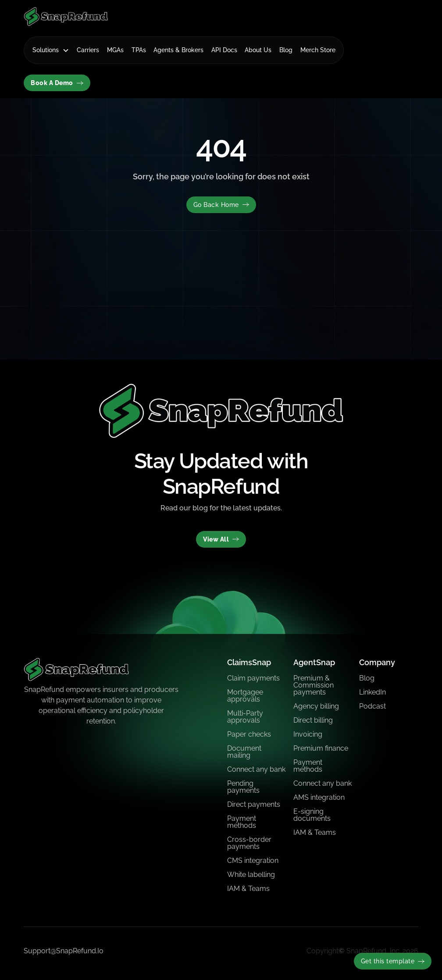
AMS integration (319, 797)
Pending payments (243, 787)
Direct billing (313, 720)
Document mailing (244, 752)
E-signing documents (312, 815)
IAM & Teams (248, 889)
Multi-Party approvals (245, 717)
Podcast (372, 706)
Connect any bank (256, 769)
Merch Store (318, 50)
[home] (66, 16)
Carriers (88, 50)
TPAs (139, 50)
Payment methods (242, 822)
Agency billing (316, 706)
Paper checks (249, 734)
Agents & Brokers (178, 50)
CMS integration (253, 861)
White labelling (251, 875)
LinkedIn (372, 692)
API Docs (224, 50)
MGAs (115, 50)
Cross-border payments (249, 843)
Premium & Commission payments (314, 685)
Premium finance (321, 748)
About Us (258, 50)
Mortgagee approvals (245, 696)
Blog (286, 50)
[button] (51, 50)
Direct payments (254, 804)
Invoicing (308, 734)
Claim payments (253, 678)
